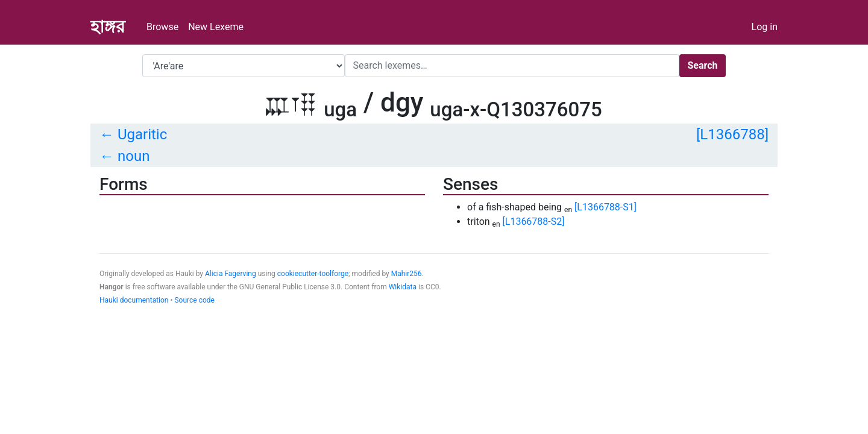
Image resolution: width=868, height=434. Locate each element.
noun (134, 156)
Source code (194, 300)
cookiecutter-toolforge (313, 274)
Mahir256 (407, 274)
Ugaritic (142, 134)
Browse (162, 27)
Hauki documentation (134, 300)
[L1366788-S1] (605, 207)
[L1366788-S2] (534, 222)
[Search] (512, 66)
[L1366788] (732, 134)
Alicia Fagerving (231, 274)
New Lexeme (216, 27)
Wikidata (403, 287)
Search (702, 65)
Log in (765, 27)
